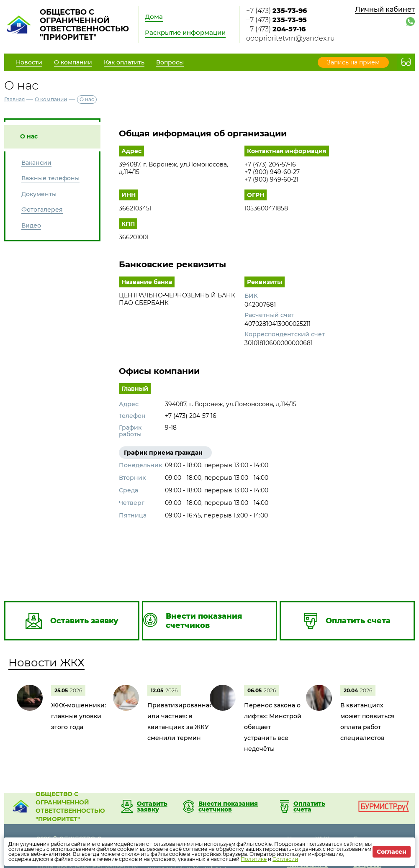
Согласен (392, 852)
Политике (254, 859)
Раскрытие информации (185, 32)
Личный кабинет (385, 9)
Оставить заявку (152, 807)
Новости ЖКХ (46, 663)
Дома (154, 17)
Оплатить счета (309, 807)
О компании (51, 99)
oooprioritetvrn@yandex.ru (290, 38)
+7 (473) (276, 11)
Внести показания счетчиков (228, 807)
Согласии (285, 859)
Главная (14, 99)
